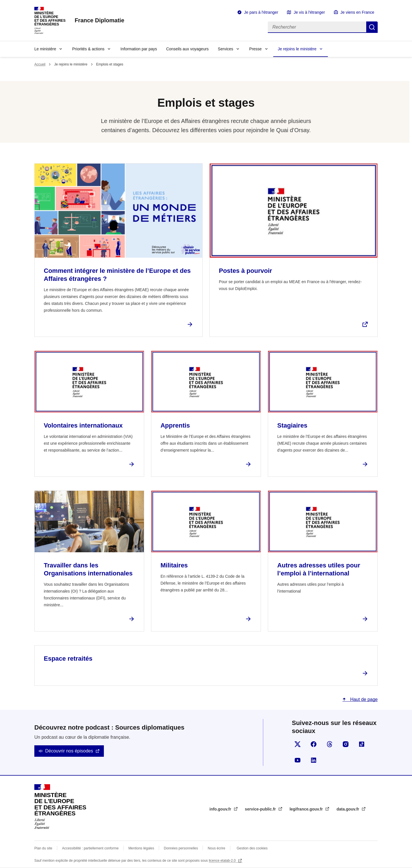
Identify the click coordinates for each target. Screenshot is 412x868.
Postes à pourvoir (245, 271)
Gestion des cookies (252, 848)
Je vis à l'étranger (309, 12)
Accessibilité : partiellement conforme (90, 848)
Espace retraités (68, 659)
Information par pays (139, 49)
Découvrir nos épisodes (69, 751)
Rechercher (372, 27)
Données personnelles (181, 848)
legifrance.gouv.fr (307, 809)
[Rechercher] (317, 27)
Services (225, 49)
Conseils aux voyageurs (188, 49)
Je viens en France (357, 12)
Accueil (40, 64)
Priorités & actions (88, 49)
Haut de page (363, 699)
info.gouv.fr (221, 809)
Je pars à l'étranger (261, 12)
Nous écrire (216, 848)
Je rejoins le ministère (297, 49)
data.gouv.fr (348, 809)
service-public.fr (261, 809)
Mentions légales (141, 848)
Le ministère (45, 49)
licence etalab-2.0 (223, 861)
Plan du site (43, 848)
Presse (255, 49)
